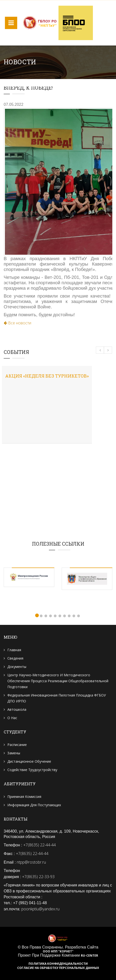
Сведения (15, 658)
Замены (14, 753)
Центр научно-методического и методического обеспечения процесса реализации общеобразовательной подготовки (58, 681)
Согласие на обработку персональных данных (58, 968)
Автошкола (17, 709)
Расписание (17, 745)
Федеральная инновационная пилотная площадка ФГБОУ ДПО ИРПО (57, 698)
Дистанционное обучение (29, 761)
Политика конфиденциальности (58, 964)
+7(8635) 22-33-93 (38, 877)
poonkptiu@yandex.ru (40, 909)
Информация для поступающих (34, 805)
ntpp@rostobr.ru (31, 862)
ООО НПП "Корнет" (58, 951)
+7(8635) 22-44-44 (40, 845)
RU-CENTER (89, 956)
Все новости (17, 323)
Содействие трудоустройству (32, 770)
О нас (12, 718)
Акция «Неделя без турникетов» (47, 376)
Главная (14, 650)
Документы (17, 667)
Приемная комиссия (24, 797)
